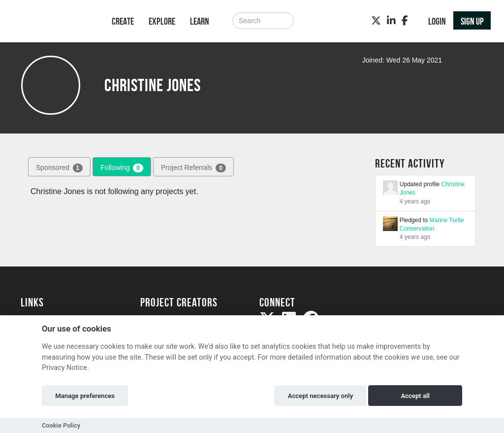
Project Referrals (193, 168)
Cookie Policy (61, 425)
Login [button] (437, 21)
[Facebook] (405, 21)
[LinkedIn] (391, 21)
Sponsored (59, 168)
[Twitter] (376, 21)
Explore (162, 21)
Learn (200, 21)
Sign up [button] (472, 21)
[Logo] (53, 22)
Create (123, 21)
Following (122, 168)
